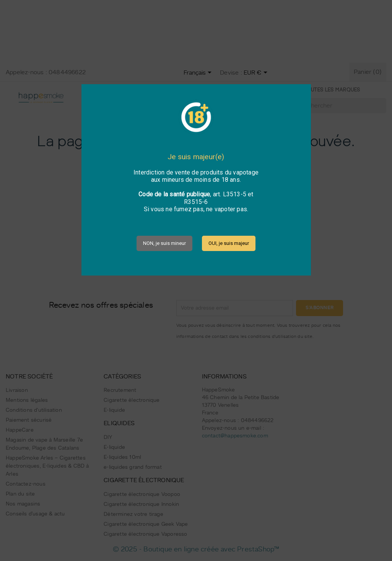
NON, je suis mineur (164, 243)
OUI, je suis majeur (229, 243)
